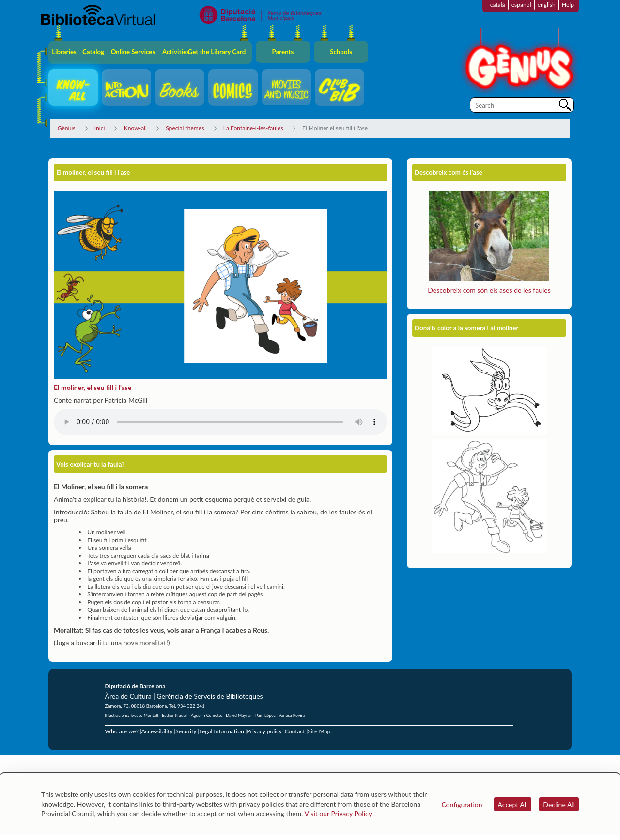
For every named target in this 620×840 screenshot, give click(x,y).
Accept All (513, 804)
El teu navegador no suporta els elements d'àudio (220, 422)
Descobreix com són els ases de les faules (489, 290)
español (521, 5)
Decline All (559, 804)
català (498, 5)
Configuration (462, 804)
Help (568, 5)
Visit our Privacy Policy (338, 814)
